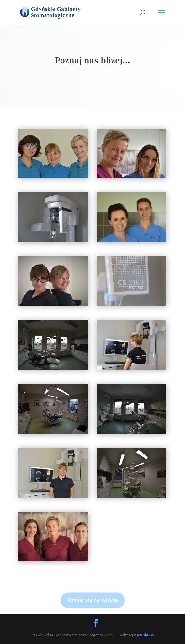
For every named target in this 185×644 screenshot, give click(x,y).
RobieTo (145, 635)
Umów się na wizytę (93, 605)
